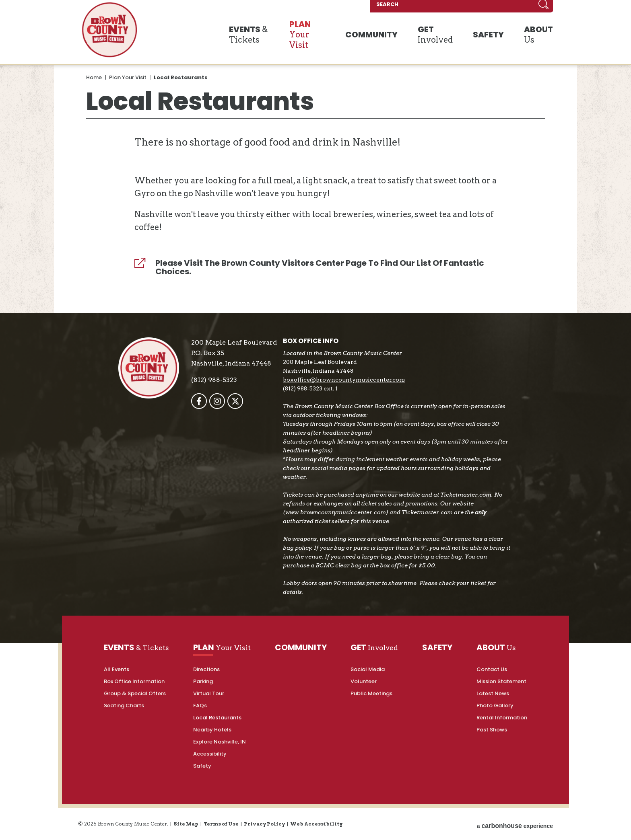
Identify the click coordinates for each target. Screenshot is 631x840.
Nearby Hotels (212, 730)
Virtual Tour (209, 693)
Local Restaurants (217, 718)
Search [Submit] (543, 8)
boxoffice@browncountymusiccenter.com (347, 380)
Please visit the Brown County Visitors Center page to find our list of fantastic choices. (320, 267)
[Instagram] (221, 401)
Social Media (368, 669)
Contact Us (492, 669)
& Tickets (250, 36)
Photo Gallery (495, 705)
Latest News (493, 693)
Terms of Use (221, 824)
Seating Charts (124, 705)
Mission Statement (501, 681)
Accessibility (210, 754)
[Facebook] (203, 401)
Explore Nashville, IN (220, 742)
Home (94, 77)
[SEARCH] (479, 8)
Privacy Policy (264, 824)
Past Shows (492, 730)
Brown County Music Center (109, 33)
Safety (202, 766)
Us (533, 36)
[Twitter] (239, 401)
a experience (515, 824)
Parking (203, 681)
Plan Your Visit (128, 77)
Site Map (186, 824)
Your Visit (320, 36)
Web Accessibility (316, 824)
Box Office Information (134, 681)
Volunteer (364, 681)
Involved (442, 36)
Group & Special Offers (135, 693)
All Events (117, 669)
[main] (315, 181)
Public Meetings (371, 693)
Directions (206, 669)
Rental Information (502, 718)
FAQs (200, 705)
